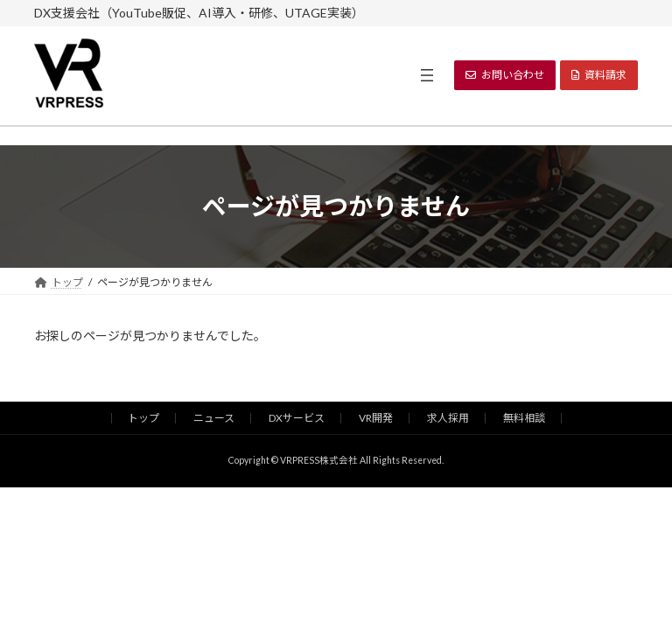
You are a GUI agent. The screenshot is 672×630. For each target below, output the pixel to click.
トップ (143, 418)
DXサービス (297, 418)
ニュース (214, 418)
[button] (505, 75)
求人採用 (448, 418)
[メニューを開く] (427, 75)
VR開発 (376, 418)
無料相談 (524, 418)
